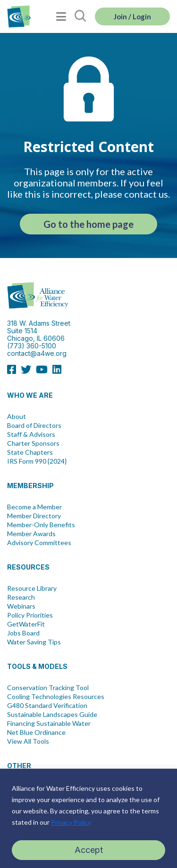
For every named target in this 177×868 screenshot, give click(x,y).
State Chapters (30, 452)
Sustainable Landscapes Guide (52, 715)
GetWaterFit (26, 624)
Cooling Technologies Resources (56, 697)
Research (21, 597)
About (17, 417)
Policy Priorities (30, 615)
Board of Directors (34, 426)
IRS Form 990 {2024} (37, 461)
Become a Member (34, 507)
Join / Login (132, 16)
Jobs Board (23, 633)
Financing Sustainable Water (49, 723)
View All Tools (28, 741)
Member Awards (31, 534)
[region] (88, 818)
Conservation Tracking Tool (48, 688)
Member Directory (34, 516)
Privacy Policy (71, 822)
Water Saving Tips (34, 642)
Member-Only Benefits (41, 525)
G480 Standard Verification (47, 706)
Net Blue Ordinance (36, 732)
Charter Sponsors (33, 443)
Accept (89, 850)
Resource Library (32, 588)
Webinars (21, 606)
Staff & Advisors (31, 434)
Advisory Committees (39, 543)
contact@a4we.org (37, 353)
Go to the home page (88, 224)
